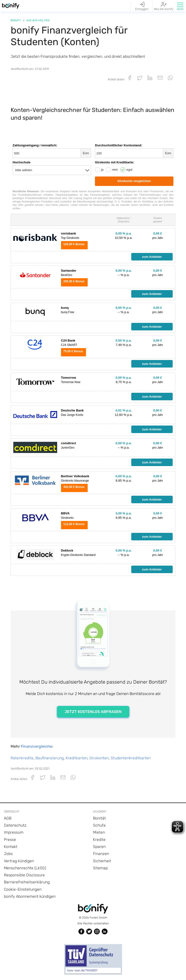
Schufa (99, 825)
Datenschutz (15, 825)
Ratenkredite (22, 758)
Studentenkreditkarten (131, 758)
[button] (180, 6)
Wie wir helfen (38, 20)
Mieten (99, 832)
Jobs (8, 854)
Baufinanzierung (50, 758)
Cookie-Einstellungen (23, 889)
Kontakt (11, 847)
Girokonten (99, 758)
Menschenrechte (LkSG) (25, 868)
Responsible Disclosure (24, 875)
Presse (10, 840)
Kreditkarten (77, 758)
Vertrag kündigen (19, 861)
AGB (8, 818)
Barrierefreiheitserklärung (27, 882)
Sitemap (100, 868)
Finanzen (101, 854)
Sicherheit (102, 861)
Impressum (14, 832)
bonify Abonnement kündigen (30, 896)
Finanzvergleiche (36, 746)
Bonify (16, 20)
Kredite (99, 840)
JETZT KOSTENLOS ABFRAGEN (93, 712)
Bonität (99, 818)
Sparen (99, 847)
